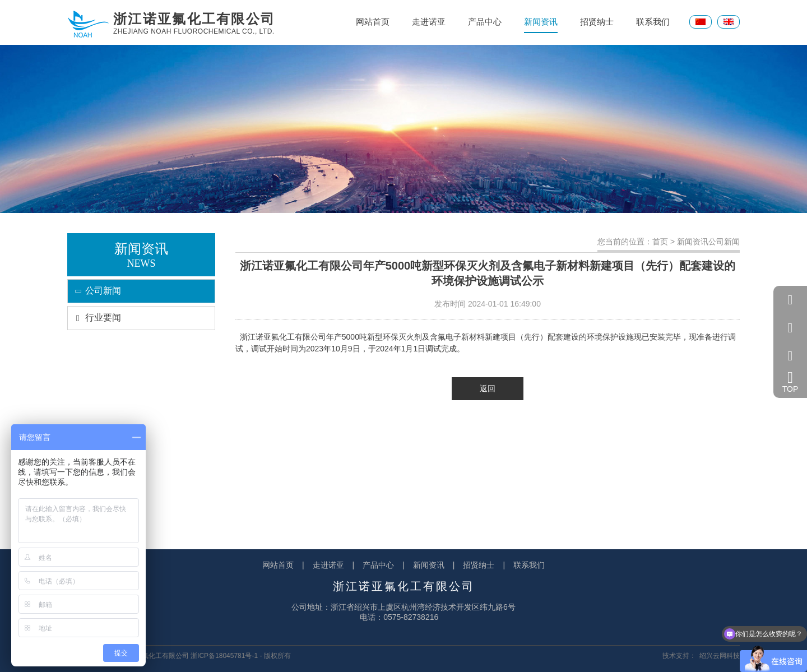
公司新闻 (94, 291)
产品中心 (485, 22)
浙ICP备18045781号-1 (224, 656)
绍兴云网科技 (720, 656)
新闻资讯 (541, 25)
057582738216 (790, 328)
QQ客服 (790, 300)
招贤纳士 (597, 22)
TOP (790, 382)
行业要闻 (94, 318)
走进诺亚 (429, 22)
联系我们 (653, 22)
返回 (488, 388)
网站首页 (373, 22)
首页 (660, 242)
